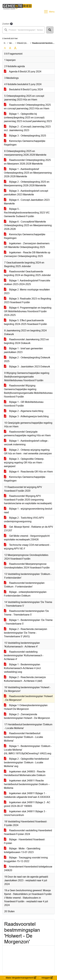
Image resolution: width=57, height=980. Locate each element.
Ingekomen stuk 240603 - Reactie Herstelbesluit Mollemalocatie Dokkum (25, 773)
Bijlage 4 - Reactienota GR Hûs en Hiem (28, 472)
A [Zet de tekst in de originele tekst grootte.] (5, 48)
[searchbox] (24, 30)
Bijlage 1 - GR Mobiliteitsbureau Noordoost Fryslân (24, 404)
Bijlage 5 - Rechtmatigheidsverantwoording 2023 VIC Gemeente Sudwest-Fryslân (27, 213)
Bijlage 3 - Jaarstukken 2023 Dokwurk (27, 367)
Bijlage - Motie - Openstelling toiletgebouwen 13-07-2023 (22, 850)
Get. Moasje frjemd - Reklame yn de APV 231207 (28, 529)
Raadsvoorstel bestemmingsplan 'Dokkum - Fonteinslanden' (24, 585)
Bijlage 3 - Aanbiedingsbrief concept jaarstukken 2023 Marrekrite (26, 193)
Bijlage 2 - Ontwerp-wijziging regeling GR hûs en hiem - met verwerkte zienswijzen (28, 452)
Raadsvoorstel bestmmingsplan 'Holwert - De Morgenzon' (28, 698)
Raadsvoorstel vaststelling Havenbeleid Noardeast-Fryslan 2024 (28, 832)
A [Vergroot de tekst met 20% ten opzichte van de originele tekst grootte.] (10, 48)
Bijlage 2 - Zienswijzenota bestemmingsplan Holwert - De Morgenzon (27, 716)
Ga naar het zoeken (0, 2)
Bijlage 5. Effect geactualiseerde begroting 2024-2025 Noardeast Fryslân (25, 322)
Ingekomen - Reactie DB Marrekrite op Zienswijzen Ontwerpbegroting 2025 (27, 254)
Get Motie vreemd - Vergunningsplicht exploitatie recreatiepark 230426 (27, 538)
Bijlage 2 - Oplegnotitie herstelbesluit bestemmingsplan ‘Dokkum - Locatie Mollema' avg (26, 762)
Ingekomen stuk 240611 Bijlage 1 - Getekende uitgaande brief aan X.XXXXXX (27, 795)
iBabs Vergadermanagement (21, 978)
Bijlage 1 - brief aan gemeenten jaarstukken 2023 (23, 350)
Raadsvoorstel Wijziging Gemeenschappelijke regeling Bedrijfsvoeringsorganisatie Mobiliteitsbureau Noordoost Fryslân (28, 391)
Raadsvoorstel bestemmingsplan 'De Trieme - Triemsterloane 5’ (26, 613)
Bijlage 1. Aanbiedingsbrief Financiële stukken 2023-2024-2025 (27, 282)
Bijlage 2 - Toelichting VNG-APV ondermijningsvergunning (24, 520)
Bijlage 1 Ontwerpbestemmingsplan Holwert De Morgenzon (26, 707)
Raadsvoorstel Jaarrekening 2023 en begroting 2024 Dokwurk (26, 341)
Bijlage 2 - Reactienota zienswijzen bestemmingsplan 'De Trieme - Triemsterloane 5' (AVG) (26, 633)
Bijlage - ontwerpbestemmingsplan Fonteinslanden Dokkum (25, 594)
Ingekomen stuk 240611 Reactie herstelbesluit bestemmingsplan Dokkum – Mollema (27, 784)
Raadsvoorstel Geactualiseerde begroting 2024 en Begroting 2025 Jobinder (27, 273)
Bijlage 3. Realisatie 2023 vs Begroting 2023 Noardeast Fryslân (28, 300)
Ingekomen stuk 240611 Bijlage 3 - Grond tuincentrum (25, 813)
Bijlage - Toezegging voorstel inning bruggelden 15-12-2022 (26, 859)
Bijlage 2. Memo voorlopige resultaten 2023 (27, 291)
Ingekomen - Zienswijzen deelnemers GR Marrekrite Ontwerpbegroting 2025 (27, 245)
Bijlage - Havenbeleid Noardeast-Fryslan (25, 841)
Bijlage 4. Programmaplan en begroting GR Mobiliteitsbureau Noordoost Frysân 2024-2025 (28, 311)
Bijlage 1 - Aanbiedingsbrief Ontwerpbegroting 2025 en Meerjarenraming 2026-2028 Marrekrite (28, 173)
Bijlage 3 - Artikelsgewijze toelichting (26, 416)
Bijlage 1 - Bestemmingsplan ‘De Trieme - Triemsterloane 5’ (28, 622)
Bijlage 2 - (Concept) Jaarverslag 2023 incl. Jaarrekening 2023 (27, 128)
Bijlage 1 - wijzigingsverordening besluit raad (28, 511)
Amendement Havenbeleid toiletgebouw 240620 (28, 868)
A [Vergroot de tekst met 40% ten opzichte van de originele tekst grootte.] (15, 48)
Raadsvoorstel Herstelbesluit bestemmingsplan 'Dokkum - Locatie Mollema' (23, 737)
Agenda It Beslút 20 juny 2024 (23, 72)
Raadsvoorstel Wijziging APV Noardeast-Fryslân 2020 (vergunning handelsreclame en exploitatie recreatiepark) (28, 500)
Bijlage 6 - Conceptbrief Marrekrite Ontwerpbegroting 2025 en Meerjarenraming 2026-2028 (28, 225)
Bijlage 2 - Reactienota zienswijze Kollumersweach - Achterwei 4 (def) (25, 679)
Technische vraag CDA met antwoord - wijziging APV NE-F (27, 547)
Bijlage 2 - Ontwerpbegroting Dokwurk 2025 (27, 359)
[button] (50, 30)
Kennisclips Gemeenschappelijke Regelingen (25, 143)
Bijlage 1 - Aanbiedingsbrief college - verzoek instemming (26, 443)
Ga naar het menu (1, 2)
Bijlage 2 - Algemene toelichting (24, 411)
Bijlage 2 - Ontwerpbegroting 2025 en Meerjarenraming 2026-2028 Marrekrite (27, 184)
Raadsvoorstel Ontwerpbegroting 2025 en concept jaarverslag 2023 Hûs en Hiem (27, 107)
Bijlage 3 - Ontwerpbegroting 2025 (25, 136)
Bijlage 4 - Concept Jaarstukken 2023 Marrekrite (27, 202)
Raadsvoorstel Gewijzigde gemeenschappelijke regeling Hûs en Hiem (27, 434)
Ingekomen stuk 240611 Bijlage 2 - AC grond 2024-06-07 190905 (27, 804)
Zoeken (6, 24)
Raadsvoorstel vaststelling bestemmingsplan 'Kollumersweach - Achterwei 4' (24, 655)
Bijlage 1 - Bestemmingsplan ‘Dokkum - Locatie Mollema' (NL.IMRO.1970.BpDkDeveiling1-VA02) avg (28, 750)
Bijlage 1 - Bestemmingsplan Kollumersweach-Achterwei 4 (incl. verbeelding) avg (23, 668)
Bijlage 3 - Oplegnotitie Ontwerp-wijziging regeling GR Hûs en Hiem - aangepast (24, 463)
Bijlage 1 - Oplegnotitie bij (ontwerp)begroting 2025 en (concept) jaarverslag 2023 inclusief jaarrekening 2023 (28, 118)
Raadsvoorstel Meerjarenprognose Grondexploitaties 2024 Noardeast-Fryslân (27, 566)
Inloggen (47, 978)
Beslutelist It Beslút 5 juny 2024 (23, 89)
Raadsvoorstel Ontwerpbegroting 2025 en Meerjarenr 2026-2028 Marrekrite (27, 162)
